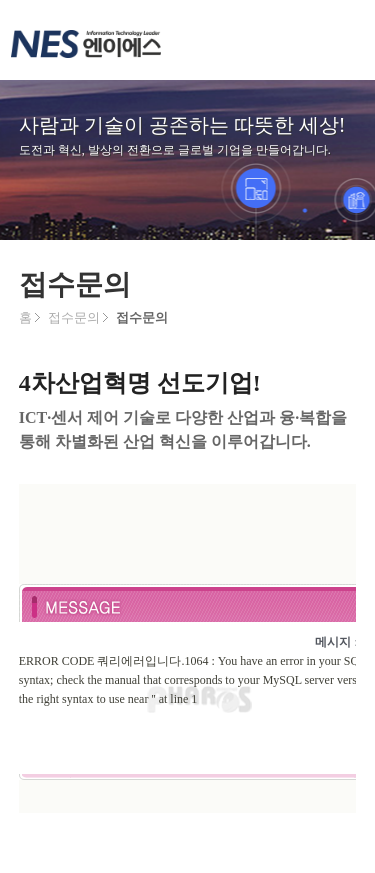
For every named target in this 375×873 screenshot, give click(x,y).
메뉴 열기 (335, 40)
